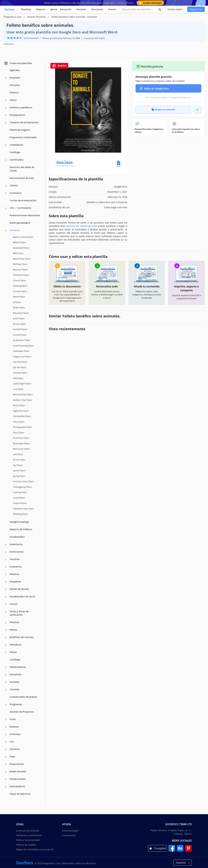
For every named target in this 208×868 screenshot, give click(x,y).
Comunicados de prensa (23, 697)
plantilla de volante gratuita (81, 226)
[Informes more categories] (6, 735)
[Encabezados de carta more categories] (6, 597)
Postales (15, 682)
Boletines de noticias (22, 637)
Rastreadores (17, 786)
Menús (13, 630)
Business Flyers (20, 270)
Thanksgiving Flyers (22, 487)
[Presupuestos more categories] (6, 115)
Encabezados (17, 537)
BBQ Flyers (18, 253)
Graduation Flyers (22, 340)
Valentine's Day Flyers (23, 509)
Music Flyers (19, 405)
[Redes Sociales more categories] (6, 772)
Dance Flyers (19, 297)
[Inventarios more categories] (6, 545)
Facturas (15, 559)
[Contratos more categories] (6, 193)
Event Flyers (19, 318)
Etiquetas (15, 582)
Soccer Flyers (19, 460)
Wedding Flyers (20, 514)
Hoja (12, 756)
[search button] (160, 9)
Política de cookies (26, 845)
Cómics (14, 185)
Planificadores (18, 667)
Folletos (14, 93)
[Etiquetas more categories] (6, 582)
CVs (12, 742)
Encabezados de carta (22, 596)
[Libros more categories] (6, 100)
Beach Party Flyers (22, 259)
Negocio (41, 9)
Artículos (15, 85)
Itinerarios (16, 567)
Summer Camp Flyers (23, 481)
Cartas (14, 604)
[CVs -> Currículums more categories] (6, 208)
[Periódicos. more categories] (6, 645)
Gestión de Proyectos (22, 712)
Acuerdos (15, 78)
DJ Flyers (17, 302)
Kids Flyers (18, 378)
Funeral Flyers (20, 335)
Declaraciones (18, 779)
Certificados (17, 160)
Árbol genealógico (20, 223)
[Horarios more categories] (6, 749)
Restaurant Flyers (21, 449)
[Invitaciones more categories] (6, 552)
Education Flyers (21, 313)
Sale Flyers (18, 454)
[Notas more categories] (6, 652)
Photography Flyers (23, 427)
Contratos (16, 193)
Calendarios (16, 145)
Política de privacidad (28, 840)
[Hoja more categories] (6, 757)
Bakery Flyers (19, 242)
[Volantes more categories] (6, 231)
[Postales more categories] (6, 682)
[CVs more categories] (6, 742)
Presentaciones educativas (25, 215)
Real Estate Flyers (21, 443)
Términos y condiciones (29, 835)
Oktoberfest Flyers (22, 416)
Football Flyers (20, 329)
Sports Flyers (19, 470)
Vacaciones (97, 9)
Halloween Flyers (21, 351)
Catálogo (15, 152)
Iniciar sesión (175, 9)
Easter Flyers (19, 307)
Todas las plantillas (18, 63)
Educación (66, 9)
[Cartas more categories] (6, 604)
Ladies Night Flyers (22, 384)
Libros (13, 100)
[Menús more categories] (6, 630)
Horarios (15, 749)
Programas (16, 704)
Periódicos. (16, 645)
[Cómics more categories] (6, 186)
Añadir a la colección (163, 110)
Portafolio (16, 674)
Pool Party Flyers (21, 438)
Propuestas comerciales (23, 137)
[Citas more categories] (6, 720)
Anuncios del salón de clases (22, 169)
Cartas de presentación (23, 200)
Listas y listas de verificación (19, 613)
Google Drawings (19, 522)
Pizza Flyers (19, 433)
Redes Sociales (18, 771)
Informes (15, 734)
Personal (81, 9)
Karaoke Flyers (20, 373)
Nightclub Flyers (21, 411)
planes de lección (19, 589)
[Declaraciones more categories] (6, 779)
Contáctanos (69, 835)
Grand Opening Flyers (23, 346)
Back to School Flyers (23, 237)
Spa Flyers (18, 465)
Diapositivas (17, 764)
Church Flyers (20, 280)
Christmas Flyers (21, 275)
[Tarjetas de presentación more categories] (6, 123)
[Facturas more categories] (6, 560)
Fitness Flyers (19, 324)
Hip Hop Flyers (20, 362)
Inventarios (16, 544)
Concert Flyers (20, 291)
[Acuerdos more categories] (6, 78)
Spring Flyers (19, 476)
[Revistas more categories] (6, 574)
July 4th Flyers (20, 367)
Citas (13, 719)
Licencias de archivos (28, 831)
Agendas (15, 70)
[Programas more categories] (6, 705)
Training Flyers (20, 492)
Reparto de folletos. (21, 529)
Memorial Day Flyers (23, 394)
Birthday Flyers (20, 264)
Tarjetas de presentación (24, 122)
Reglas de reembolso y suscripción (35, 849)
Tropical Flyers (20, 503)
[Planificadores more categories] (6, 667)
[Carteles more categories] (6, 690)
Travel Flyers (19, 498)
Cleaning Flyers (20, 286)
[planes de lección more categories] (6, 589)
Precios (112, 9)
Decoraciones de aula (22, 178)
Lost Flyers (18, 389)
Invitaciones (17, 552)
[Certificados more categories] (6, 160)
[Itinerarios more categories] (6, 567)
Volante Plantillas (37, 17)
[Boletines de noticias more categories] (6, 638)
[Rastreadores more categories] (6, 787)
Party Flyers (19, 422)
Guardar (59, 66)
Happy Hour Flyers (22, 356)
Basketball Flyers (21, 248)
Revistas (14, 574)
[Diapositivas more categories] (6, 764)
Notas (13, 652)
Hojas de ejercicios (20, 794)
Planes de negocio (20, 130)
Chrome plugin (70, 831)
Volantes (15, 230)
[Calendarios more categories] (6, 145)
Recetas (14, 727)
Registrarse (196, 9)
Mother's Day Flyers (23, 400)
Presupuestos (17, 115)
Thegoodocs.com (13, 17)
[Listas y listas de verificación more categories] (6, 612)
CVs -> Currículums (20, 208)
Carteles (14, 689)
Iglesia (54, 9)
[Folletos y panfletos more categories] (6, 108)
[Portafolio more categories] (6, 675)
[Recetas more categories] (6, 727)
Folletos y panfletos (21, 107)
